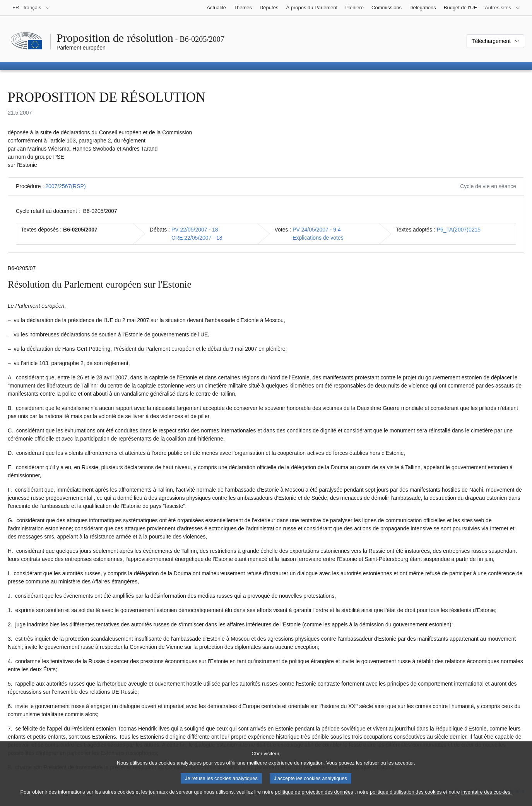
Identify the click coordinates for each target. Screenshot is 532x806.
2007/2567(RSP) (65, 186)
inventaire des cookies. (486, 799)
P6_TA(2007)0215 (459, 230)
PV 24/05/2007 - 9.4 (317, 230)
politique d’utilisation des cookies (406, 799)
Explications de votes (318, 238)
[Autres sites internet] (503, 8)
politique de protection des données (314, 799)
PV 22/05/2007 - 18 (195, 230)
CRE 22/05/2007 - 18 (197, 238)
